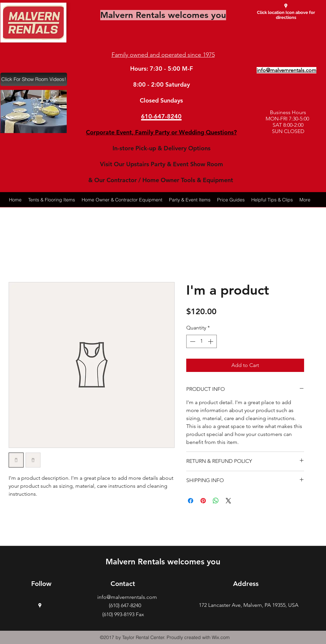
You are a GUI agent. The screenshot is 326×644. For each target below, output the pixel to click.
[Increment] (211, 341)
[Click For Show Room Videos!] (34, 79)
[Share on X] (228, 501)
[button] (34, 111)
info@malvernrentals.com (127, 597)
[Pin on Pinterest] (203, 501)
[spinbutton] (202, 341)
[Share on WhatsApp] (216, 501)
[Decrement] (192, 341)
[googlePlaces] (286, 6)
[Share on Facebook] (191, 501)
